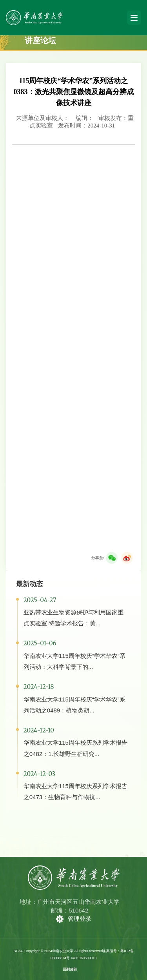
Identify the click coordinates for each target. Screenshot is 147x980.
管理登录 (80, 919)
